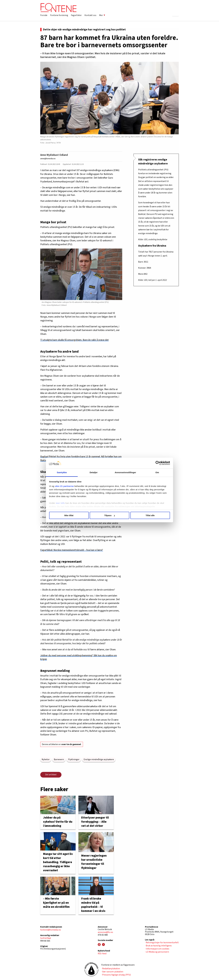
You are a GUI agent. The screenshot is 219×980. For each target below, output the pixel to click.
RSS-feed (102, 954)
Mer (102, 15)
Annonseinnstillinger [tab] (125, 472)
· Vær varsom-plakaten (112, 972)
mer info (60, 503)
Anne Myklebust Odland (54, 155)
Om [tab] (157, 472)
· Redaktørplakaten (111, 969)
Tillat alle (150, 515)
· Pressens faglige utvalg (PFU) (116, 975)
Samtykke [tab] (62, 472)
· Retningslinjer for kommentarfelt (162, 943)
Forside (44, 15)
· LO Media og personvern (157, 952)
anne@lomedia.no (48, 159)
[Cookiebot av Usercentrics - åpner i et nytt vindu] (158, 463)
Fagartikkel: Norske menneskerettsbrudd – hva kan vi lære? (72, 550)
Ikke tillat (69, 515)
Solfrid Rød (46, 938)
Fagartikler (76, 15)
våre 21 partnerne (64, 486)
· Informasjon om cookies (157, 949)
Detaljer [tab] (94, 472)
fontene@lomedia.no (51, 930)
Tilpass (110, 515)
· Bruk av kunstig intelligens (158, 946)
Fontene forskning (59, 15)
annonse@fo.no (105, 932)
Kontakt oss (90, 15)
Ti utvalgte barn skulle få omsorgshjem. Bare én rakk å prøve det (74, 340)
